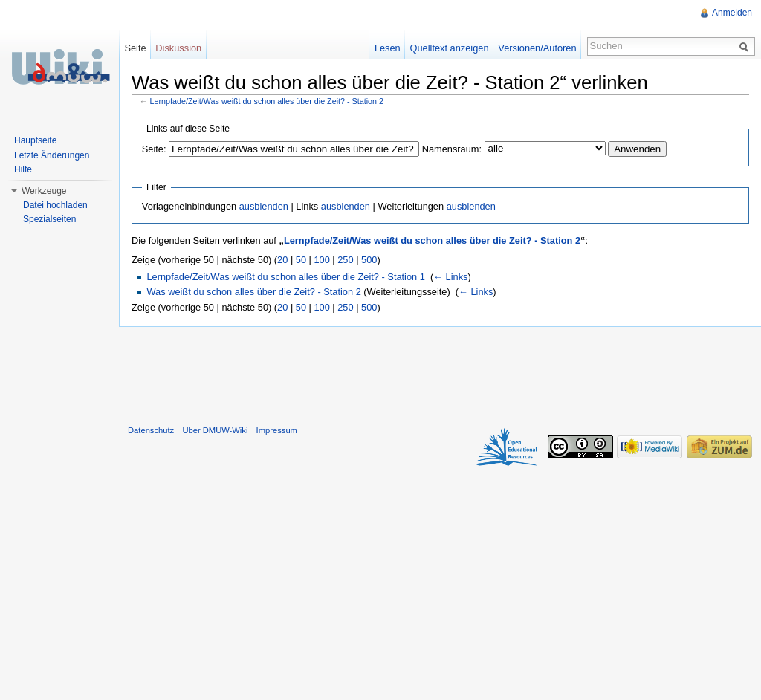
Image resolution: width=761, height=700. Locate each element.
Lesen (388, 48)
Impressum (277, 430)
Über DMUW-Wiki (215, 430)
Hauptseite (35, 140)
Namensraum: (452, 149)
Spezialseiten (49, 219)
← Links (450, 277)
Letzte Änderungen (52, 155)
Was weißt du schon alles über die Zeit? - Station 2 (253, 292)
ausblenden (264, 206)
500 (369, 260)
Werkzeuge (44, 191)
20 (282, 260)
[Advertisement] (440, 372)
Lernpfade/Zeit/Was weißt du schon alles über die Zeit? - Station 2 (267, 101)
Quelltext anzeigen (450, 48)
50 (301, 260)
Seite (135, 48)
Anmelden (732, 13)
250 (345, 260)
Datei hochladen (55, 205)
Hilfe (23, 169)
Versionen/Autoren (537, 48)
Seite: (154, 149)
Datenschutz (151, 430)
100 (321, 260)
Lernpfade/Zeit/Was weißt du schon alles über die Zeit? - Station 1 (285, 277)
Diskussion (178, 48)
